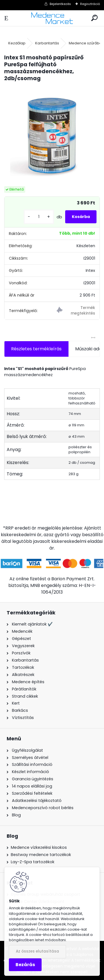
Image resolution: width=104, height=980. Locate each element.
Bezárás (25, 965)
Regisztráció (90, 4)
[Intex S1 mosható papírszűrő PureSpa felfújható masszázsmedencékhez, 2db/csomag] (52, 134)
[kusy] (39, 217)
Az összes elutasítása (37, 951)
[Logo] (52, 18)
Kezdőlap (17, 43)
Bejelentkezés (60, 4)
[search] (94, 18)
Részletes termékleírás (36, 349)
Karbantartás (47, 43)
